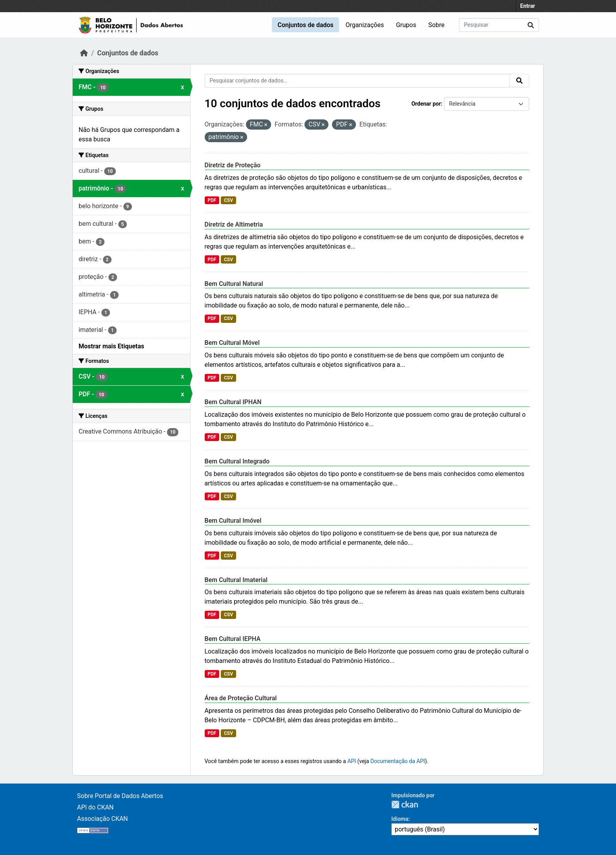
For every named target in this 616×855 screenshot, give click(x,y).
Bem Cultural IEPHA (233, 639)
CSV (228, 200)
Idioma (400, 819)
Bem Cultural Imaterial (236, 580)
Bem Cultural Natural (234, 284)
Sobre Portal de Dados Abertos (120, 796)
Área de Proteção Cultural (241, 698)
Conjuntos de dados (305, 25)
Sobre (436, 25)
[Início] (84, 53)
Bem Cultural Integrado (237, 461)
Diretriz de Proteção (233, 165)
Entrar (528, 6)
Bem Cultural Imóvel (233, 521)
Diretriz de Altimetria (234, 224)
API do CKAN (95, 807)
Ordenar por (426, 104)
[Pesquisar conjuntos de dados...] (499, 25)
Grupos (406, 25)
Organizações (365, 25)
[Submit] (531, 25)
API (352, 761)
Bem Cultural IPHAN (233, 402)
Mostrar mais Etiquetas (111, 346)
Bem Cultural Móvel (232, 343)
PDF (212, 200)
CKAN (405, 805)
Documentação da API (398, 761)
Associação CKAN (103, 819)
